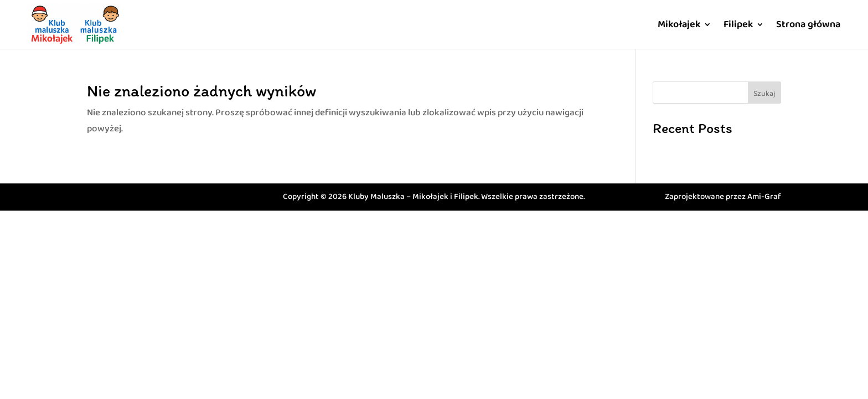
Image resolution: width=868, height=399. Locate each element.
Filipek (738, 24)
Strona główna (808, 24)
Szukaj (764, 94)
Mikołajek (679, 24)
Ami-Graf (764, 197)
